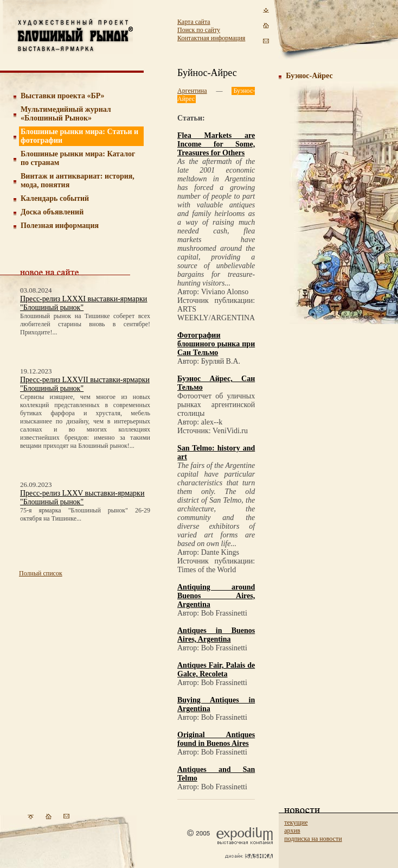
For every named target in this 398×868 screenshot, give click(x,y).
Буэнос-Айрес (309, 76)
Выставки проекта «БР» (63, 96)
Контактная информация (211, 38)
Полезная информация (60, 226)
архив (292, 831)
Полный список (41, 573)
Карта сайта (194, 22)
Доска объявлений (52, 212)
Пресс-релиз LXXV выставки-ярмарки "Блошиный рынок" (82, 498)
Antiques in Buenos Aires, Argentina (216, 635)
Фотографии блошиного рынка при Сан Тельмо (216, 344)
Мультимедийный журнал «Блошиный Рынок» (66, 114)
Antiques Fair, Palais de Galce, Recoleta (216, 670)
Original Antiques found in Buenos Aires (216, 739)
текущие (296, 822)
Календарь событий (55, 198)
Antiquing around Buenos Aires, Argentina (216, 596)
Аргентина (192, 91)
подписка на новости (313, 839)
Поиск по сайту (199, 30)
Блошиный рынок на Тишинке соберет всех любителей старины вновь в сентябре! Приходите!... (85, 324)
